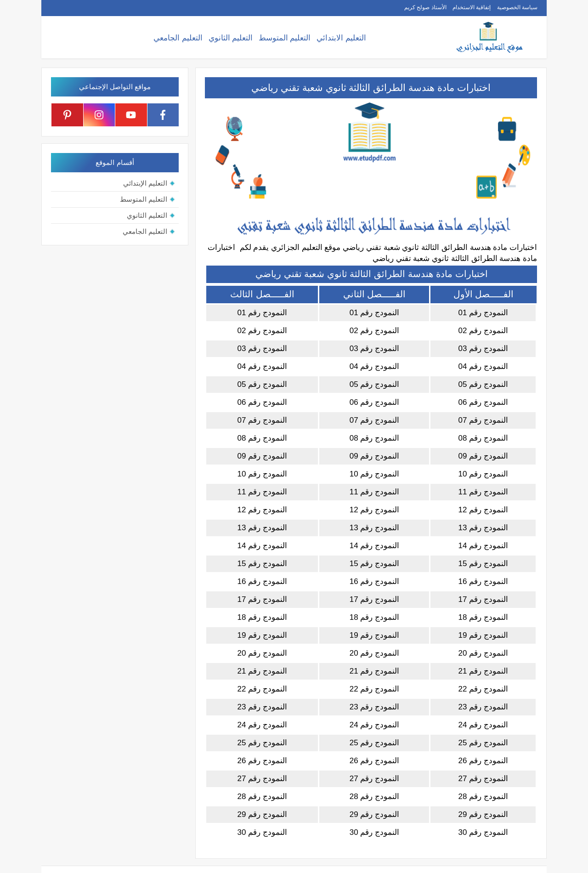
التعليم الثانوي (231, 38)
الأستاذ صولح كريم (425, 7)
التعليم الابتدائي (341, 38)
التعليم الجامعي (178, 38)
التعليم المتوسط (285, 38)
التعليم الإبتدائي (145, 183)
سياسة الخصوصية (517, 7)
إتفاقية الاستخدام (472, 7)
